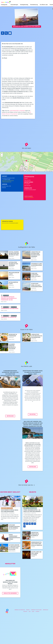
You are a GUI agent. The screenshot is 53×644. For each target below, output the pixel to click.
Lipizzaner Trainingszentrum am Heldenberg (14, 527)
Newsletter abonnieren (10, 593)
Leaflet (47, 171)
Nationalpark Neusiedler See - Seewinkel (14, 264)
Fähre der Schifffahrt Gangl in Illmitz (36, 275)
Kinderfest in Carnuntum (9, 317)
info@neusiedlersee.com (7, 182)
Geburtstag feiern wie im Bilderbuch (35, 534)
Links (33, 611)
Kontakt (25, 611)
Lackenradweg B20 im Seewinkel (17, 111)
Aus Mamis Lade (44, 5)
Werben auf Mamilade (20, 610)
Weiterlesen (10, 416)
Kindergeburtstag (24, 5)
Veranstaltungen (14, 5)
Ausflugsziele (4, 5)
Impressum (46, 610)
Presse (28, 610)
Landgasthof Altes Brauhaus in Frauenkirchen (37, 336)
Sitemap (37, 611)
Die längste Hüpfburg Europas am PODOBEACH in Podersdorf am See (9, 298)
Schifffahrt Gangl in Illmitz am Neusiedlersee (36, 285)
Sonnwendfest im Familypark (10, 309)
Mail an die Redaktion (29, 197)
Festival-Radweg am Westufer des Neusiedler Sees (14, 253)
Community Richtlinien (36, 610)
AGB (30, 611)
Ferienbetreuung (34, 5)
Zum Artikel (33, 414)
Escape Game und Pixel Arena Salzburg (36, 553)
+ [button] (2, 154)
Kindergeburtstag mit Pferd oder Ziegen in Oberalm (37, 544)
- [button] (2, 156)
